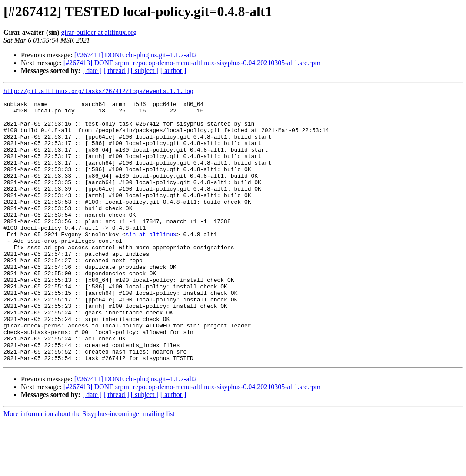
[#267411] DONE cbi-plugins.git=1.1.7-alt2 (136, 55)
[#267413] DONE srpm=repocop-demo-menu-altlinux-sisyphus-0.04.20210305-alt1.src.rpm (192, 63)
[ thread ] (116, 71)
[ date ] (92, 71)
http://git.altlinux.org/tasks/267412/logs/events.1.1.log (98, 92)
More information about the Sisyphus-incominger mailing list (89, 468)
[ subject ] (145, 71)
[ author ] (173, 71)
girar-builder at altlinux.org (99, 32)
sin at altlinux (151, 264)
